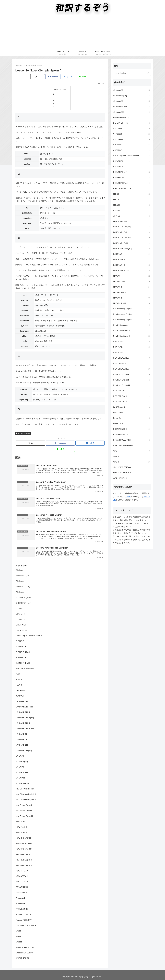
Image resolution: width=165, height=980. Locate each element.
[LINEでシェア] (83, 77)
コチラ (128, 497)
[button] (149, 73)
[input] (132, 73)
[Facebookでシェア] (53, 77)
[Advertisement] (82, 32)
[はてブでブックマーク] (68, 77)
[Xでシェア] (38, 77)
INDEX (57, 89)
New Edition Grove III (23, 433)
